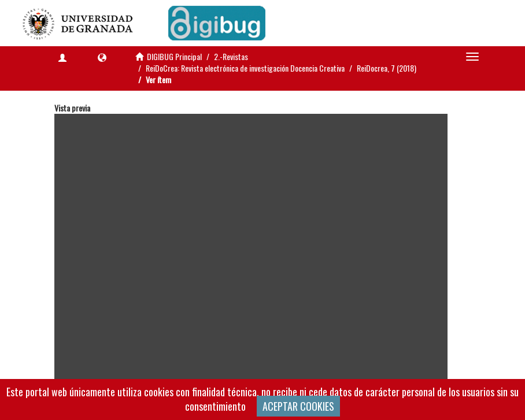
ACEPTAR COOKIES (298, 406)
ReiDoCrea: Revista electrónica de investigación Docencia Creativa (245, 68)
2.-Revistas (231, 56)
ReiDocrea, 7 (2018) (387, 68)
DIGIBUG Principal (174, 56)
